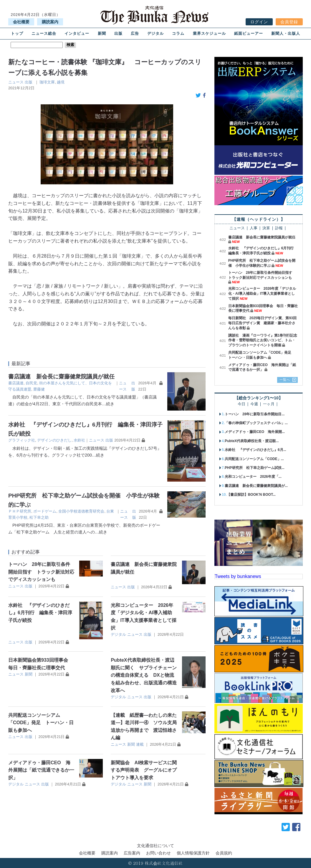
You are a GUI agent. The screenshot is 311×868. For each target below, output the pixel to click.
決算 (266, 228)
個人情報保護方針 (193, 853)
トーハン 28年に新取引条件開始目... (255, 414)
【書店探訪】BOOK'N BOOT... (251, 495)
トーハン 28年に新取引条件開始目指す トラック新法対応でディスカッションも (41, 572)
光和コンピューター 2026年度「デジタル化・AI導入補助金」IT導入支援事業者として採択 (262, 294)
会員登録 (289, 22)
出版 (118, 33)
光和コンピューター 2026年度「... (253, 477)
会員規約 (224, 853)
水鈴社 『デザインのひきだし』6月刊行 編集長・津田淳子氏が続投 (40, 613)
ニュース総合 (44, 33)
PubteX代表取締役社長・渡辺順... (252, 441)
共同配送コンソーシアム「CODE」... (254, 459)
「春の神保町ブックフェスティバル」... (256, 423)
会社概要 (21, 22)
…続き (108, 404)
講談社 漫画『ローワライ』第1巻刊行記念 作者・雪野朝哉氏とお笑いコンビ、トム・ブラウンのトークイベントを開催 (265, 340)
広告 (135, 33)
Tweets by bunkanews (238, 576)
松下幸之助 (39, 517)
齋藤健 (39, 389)
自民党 (31, 383)
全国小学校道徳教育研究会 (81, 511)
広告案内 (132, 853)
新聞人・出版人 (286, 33)
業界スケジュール (209, 33)
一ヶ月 (269, 404)
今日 (241, 404)
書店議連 (16, 383)
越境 (61, 82)
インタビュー (77, 33)
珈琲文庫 (47, 82)
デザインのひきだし (54, 440)
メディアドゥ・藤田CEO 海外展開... (255, 432)
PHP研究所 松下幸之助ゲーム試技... (255, 468)
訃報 (279, 228)
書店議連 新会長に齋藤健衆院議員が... (256, 486)
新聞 (102, 33)
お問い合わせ (158, 853)
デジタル (155, 33)
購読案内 (50, 22)
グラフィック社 (22, 440)
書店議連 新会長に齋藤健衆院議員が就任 (61, 377)
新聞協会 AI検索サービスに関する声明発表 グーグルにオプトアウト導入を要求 (144, 770)
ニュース (16, 82)
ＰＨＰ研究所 (20, 511)
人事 (254, 228)
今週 (254, 404)
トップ (17, 33)
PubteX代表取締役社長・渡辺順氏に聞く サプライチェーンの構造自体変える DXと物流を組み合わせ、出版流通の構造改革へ (144, 675)
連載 (140, 744)
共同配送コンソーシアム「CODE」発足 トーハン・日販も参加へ (41, 723)
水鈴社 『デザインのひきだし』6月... (255, 450)
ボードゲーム (45, 511)
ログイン (259, 22)
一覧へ (285, 380)
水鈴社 (79, 440)
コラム (178, 33)
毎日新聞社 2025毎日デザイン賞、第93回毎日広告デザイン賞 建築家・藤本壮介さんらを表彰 (262, 323)
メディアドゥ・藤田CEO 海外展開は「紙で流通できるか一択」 (41, 770)
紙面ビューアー (249, 33)
